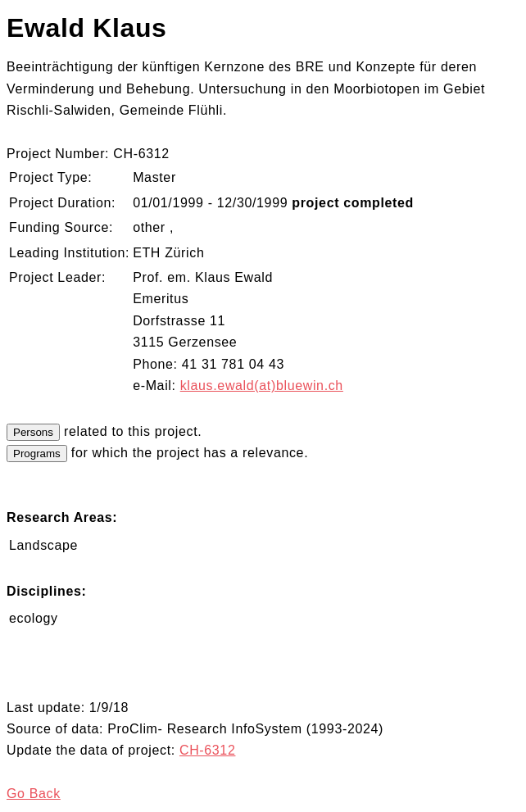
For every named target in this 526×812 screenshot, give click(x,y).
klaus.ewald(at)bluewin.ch (262, 386)
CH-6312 (208, 750)
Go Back (34, 794)
